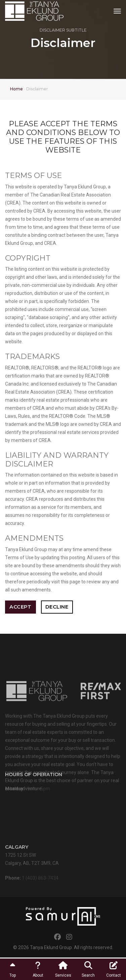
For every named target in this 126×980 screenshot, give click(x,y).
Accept (20, 607)
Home (16, 89)
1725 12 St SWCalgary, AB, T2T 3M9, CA (32, 858)
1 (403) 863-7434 (40, 880)
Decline (57, 607)
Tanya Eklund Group (51, 947)
